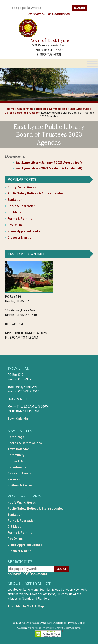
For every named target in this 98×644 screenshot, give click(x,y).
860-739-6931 (51, 54)
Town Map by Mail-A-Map (26, 606)
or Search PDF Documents (49, 14)
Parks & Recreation (21, 206)
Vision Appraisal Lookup (25, 231)
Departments (17, 467)
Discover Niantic (19, 238)
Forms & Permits (20, 219)
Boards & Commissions (51, 109)
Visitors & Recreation (23, 485)
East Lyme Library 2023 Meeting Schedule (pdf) (49, 168)
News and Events (20, 473)
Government (25, 109)
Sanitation (15, 200)
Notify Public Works (22, 187)
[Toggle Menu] (92, 64)
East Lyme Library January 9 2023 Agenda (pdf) (49, 163)
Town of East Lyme (49, 40)
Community (16, 455)
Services (14, 479)
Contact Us (16, 461)
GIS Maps (14, 212)
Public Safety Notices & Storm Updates (36, 193)
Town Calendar (18, 419)
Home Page (16, 437)
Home (11, 109)
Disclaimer (59, 623)
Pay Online (15, 225)
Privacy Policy (77, 623)
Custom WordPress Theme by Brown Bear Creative (49, 628)
